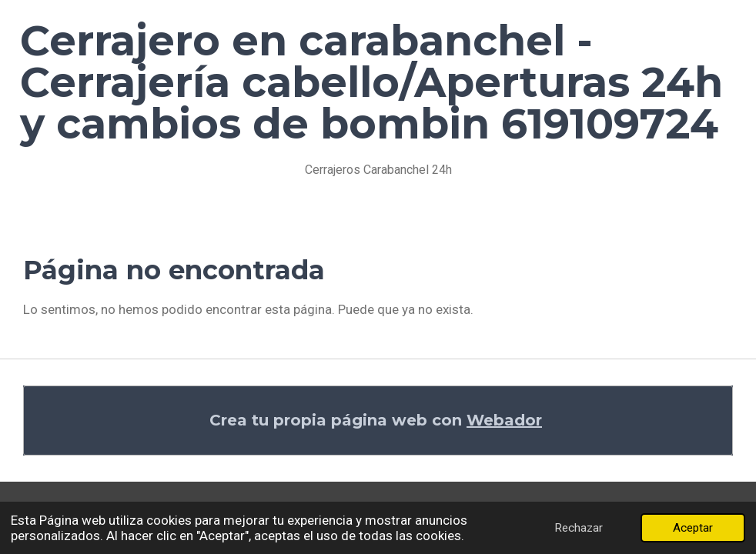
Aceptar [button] (693, 528)
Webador (504, 420)
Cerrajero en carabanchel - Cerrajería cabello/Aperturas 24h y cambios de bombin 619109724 (371, 82)
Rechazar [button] (579, 528)
